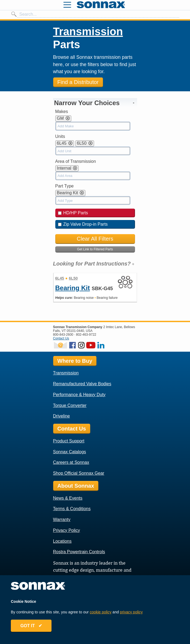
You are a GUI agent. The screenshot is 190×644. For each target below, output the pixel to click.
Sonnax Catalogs (70, 452)
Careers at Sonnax (71, 462)
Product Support (69, 441)
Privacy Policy (67, 530)
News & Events (68, 498)
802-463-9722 (86, 335)
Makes (62, 111)
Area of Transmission (76, 161)
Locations (62, 541)
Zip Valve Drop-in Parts (83, 224)
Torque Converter (70, 405)
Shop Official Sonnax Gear (79, 473)
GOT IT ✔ (31, 626)
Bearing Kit (73, 288)
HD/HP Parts (73, 213)
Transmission (88, 31)
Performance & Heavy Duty (79, 395)
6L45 (60, 278)
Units (60, 136)
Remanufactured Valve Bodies (82, 384)
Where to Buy (75, 361)
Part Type (65, 186)
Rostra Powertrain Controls (79, 552)
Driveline (62, 416)
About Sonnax (76, 486)
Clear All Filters (95, 239)
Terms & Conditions (72, 509)
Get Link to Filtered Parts (95, 249)
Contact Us (61, 338)
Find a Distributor (78, 82)
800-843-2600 (63, 335)
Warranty (62, 520)
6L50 (73, 278)
